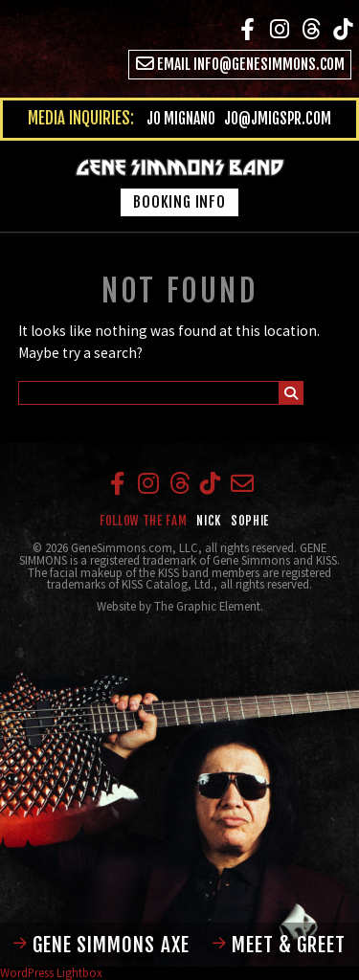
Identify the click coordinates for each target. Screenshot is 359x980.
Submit (292, 395)
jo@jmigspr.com (278, 119)
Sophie (250, 521)
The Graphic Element (207, 606)
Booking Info (179, 202)
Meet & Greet (279, 945)
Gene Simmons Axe (101, 945)
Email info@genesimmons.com (241, 64)
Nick (209, 521)
